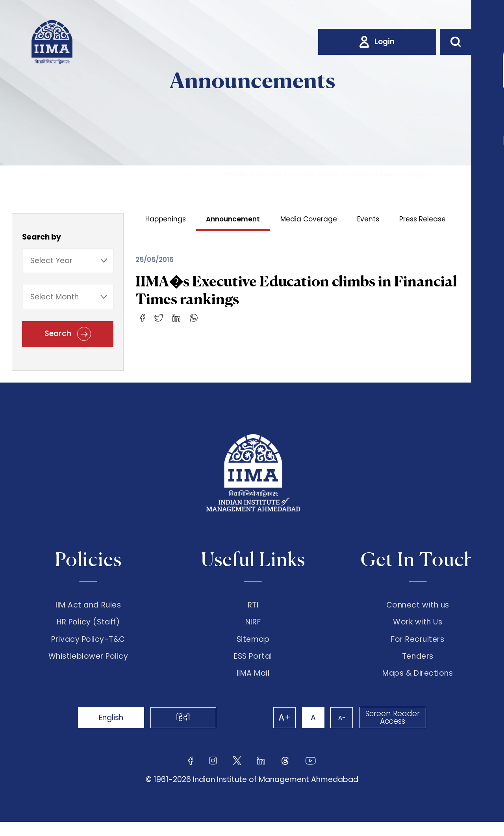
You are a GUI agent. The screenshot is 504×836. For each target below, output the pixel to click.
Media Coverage (309, 219)
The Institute (96, 174)
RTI (253, 607)
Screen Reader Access (392, 732)
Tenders (418, 668)
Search (68, 336)
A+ (276, 732)
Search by (42, 238)
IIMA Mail (253, 687)
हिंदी (193, 731)
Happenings (166, 219)
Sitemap (253, 648)
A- (339, 731)
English (114, 731)
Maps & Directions (418, 687)
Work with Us (418, 628)
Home (41, 174)
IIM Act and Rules (88, 607)
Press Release (424, 219)
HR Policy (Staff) (88, 628)
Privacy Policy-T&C (88, 648)
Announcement (234, 219)
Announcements (172, 174)
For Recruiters (418, 648)
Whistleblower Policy (88, 668)
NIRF (253, 628)
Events (369, 219)
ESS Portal (253, 668)
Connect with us (418, 607)
